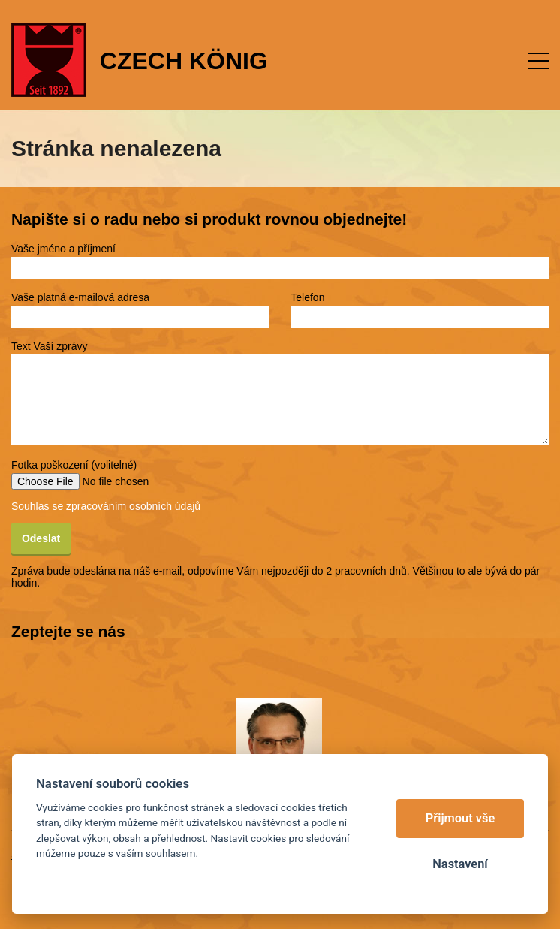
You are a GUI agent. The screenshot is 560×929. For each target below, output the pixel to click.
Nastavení (460, 864)
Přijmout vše (461, 818)
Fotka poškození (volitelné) (74, 465)
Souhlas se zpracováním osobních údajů (106, 506)
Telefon (307, 297)
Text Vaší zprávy (50, 346)
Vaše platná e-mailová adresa (80, 297)
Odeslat (41, 538)
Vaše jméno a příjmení (63, 249)
